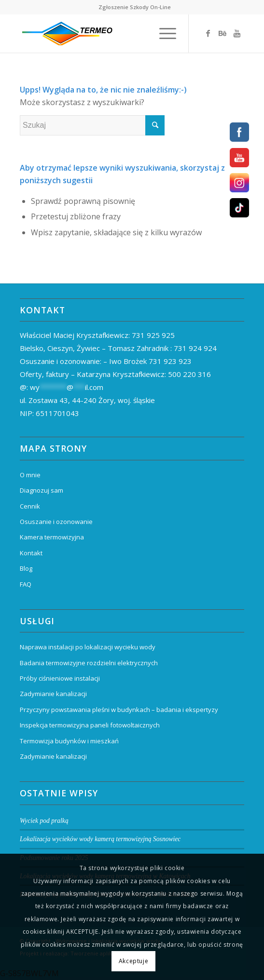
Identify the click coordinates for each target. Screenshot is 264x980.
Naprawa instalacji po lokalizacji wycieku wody (88, 647)
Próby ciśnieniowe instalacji (60, 678)
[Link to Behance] (222, 33)
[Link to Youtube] (237, 33)
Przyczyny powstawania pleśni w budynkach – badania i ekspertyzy (119, 710)
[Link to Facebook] (208, 33)
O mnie (30, 475)
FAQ (26, 584)
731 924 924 (195, 348)
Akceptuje (133, 961)
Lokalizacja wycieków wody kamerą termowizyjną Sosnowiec (100, 839)
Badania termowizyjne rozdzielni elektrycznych (89, 663)
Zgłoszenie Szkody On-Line (135, 7)
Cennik (30, 506)
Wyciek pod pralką (44, 821)
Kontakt (31, 553)
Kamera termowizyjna (52, 537)
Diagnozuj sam (42, 490)
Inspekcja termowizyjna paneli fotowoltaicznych (90, 725)
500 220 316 (189, 374)
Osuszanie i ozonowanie (56, 522)
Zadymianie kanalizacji (53, 694)
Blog (26, 568)
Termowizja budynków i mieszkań (69, 741)
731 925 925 (153, 335)
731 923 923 (170, 361)
